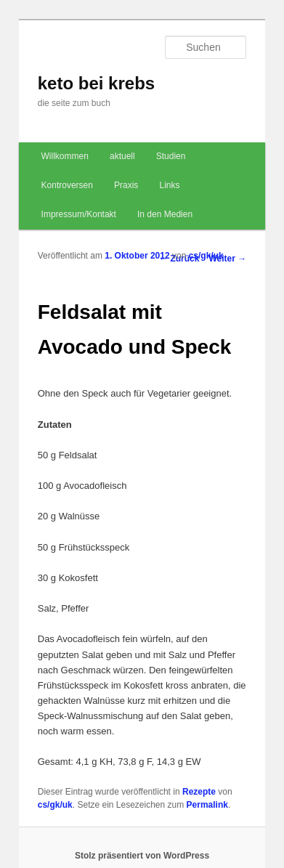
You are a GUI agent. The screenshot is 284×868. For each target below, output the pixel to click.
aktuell (122, 156)
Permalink (207, 805)
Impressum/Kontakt (79, 214)
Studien (171, 156)
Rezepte (199, 792)
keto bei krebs (96, 83)
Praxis (126, 185)
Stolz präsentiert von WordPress (142, 856)
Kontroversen (67, 185)
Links (169, 185)
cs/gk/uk (206, 256)
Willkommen (65, 156)
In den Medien (165, 214)
